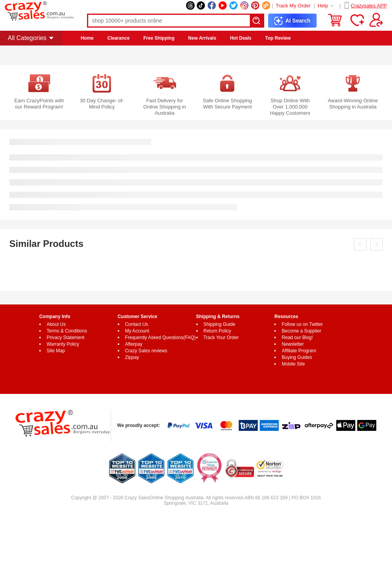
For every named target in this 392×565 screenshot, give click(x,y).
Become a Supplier (301, 331)
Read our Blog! (297, 338)
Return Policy (217, 331)
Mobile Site (293, 364)
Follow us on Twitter (302, 324)
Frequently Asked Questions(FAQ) (160, 338)
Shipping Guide (220, 324)
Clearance (118, 38)
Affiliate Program (299, 351)
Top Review (278, 38)
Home (87, 38)
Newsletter (293, 344)
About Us (56, 324)
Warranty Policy (63, 344)
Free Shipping (159, 38)
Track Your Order (221, 338)
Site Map (56, 351)
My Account (137, 331)
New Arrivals (202, 38)
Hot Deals (241, 38)
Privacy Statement (65, 338)
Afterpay (134, 344)
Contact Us (137, 324)
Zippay (132, 357)
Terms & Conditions (67, 331)
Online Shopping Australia (176, 498)
